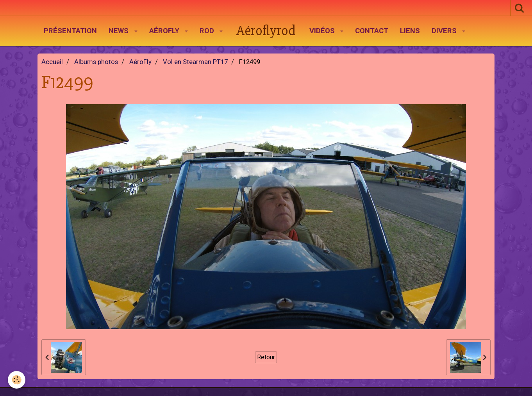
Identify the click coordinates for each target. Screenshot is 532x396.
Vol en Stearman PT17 (195, 62)
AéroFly (165, 31)
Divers (445, 31)
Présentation (70, 31)
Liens (410, 31)
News (120, 31)
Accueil (52, 62)
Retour (266, 357)
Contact (372, 31)
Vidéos (323, 31)
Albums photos (96, 62)
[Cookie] (17, 380)
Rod (208, 31)
